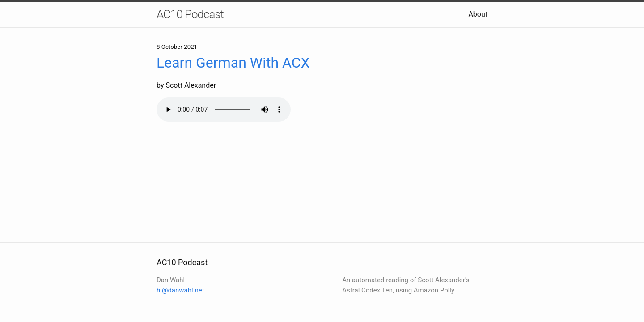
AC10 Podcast (190, 14)
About (478, 14)
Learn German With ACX (233, 63)
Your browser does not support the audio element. (224, 110)
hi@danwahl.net (180, 290)
